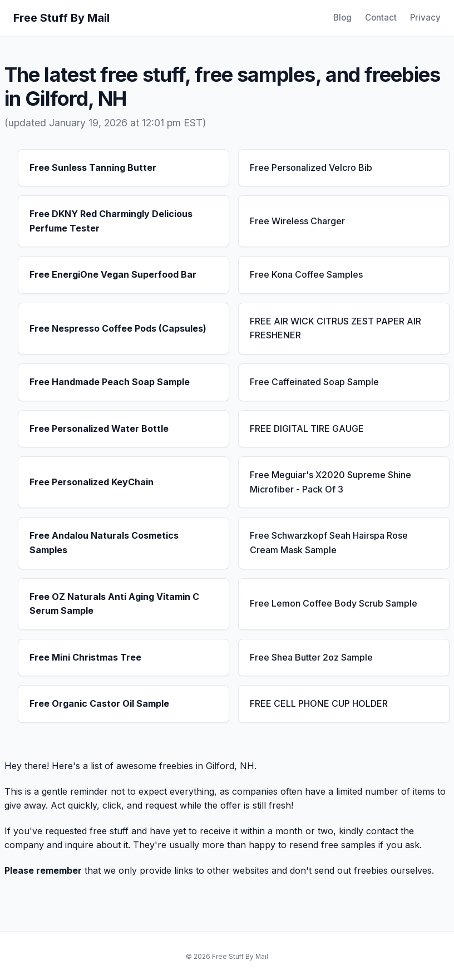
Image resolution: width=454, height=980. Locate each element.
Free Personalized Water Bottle (99, 429)
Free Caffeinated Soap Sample (314, 382)
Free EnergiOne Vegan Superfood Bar (113, 274)
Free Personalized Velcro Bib (311, 168)
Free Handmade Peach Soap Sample (110, 382)
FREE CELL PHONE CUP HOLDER (319, 703)
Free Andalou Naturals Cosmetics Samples (104, 543)
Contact (381, 18)
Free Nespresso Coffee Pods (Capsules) (118, 328)
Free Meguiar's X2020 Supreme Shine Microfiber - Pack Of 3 (330, 482)
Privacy (425, 18)
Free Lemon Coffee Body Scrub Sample (334, 603)
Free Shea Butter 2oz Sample (311, 657)
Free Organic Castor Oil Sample (99, 703)
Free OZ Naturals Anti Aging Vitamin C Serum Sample (114, 604)
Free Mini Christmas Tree (85, 657)
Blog (342, 18)
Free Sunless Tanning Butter (93, 168)
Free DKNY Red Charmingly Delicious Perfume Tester (111, 221)
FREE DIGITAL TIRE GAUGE (307, 429)
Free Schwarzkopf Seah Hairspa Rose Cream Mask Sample (329, 543)
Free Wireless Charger (297, 221)
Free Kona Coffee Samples (306, 274)
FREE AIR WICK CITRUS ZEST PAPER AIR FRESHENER (335, 328)
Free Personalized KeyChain (92, 482)
